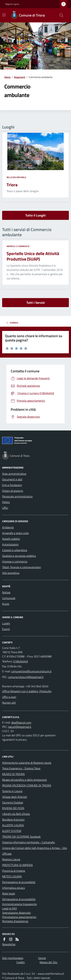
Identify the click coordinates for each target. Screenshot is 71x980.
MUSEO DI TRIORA (13, 774)
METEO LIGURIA (12, 876)
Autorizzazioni (10, 544)
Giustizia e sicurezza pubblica (19, 556)
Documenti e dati (12, 479)
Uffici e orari (9, 697)
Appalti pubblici (11, 539)
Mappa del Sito (48, 962)
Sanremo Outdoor (13, 802)
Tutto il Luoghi (35, 215)
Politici (6, 502)
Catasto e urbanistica (15, 550)
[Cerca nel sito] (60, 15)
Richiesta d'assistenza (15, 921)
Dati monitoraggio (13, 958)
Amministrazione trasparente (19, 904)
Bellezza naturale (16, 177)
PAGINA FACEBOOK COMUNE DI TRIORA (27, 785)
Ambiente (8, 527)
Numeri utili (9, 703)
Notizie (6, 592)
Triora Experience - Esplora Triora (21, 768)
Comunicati (9, 598)
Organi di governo (13, 491)
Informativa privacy (14, 888)
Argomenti (20, 77)
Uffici (5, 508)
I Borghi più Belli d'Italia (16, 814)
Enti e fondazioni (12, 485)
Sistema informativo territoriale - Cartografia (28, 842)
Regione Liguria (12, 4)
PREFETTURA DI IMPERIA (17, 865)
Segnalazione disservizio (16, 913)
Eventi (6, 629)
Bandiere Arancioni (13, 820)
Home (7, 77)
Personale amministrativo (17, 496)
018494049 (21, 661)
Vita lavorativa (11, 573)
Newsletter (9, 944)
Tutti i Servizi (36, 303)
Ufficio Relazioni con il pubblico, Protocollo (27, 691)
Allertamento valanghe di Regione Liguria (27, 763)
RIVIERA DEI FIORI (13, 808)
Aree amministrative (14, 474)
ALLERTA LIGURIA (13, 825)
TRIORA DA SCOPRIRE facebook (21, 837)
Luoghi (6, 623)
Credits (21, 962)
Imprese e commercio (18, 246)
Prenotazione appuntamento (19, 917)
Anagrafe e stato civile (15, 533)
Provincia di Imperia (14, 871)
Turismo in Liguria (12, 791)
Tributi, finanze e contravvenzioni (21, 567)
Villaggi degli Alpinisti (15, 797)
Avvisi (6, 604)
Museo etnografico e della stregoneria (24, 780)
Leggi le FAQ (10, 908)
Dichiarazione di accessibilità (19, 882)
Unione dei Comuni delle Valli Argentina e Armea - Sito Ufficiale (35, 851)
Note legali (9, 893)
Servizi (42, 958)
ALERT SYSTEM (12, 831)
